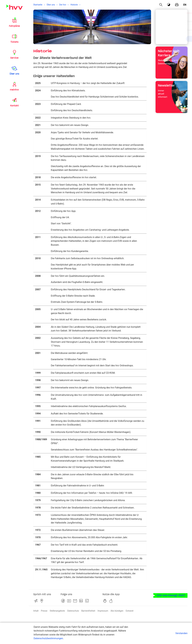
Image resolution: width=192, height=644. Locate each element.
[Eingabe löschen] (178, 20)
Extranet (130, 611)
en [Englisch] (185, 5)
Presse (44, 611)
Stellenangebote (57, 611)
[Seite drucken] (177, 5)
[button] (14, 22)
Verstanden (181, 633)
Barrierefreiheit (88, 611)
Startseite (38, 5)
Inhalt (36, 611)
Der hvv (63, 5)
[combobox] (169, 20)
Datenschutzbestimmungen (48, 638)
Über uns (51, 5)
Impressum (103, 611)
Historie (74, 5)
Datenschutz (73, 611)
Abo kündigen (117, 611)
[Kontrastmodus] (169, 5)
